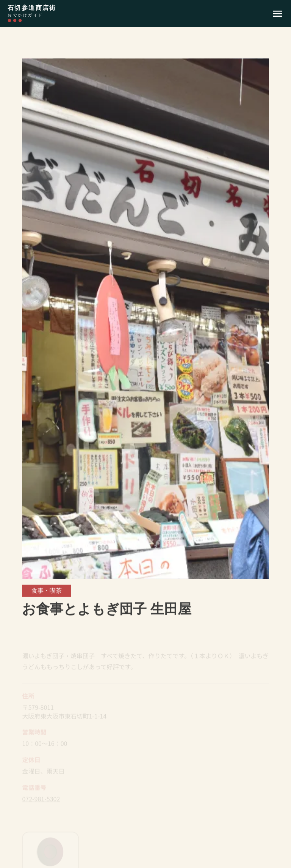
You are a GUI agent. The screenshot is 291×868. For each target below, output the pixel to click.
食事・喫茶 (47, 591)
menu (277, 14)
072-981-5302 (41, 800)
